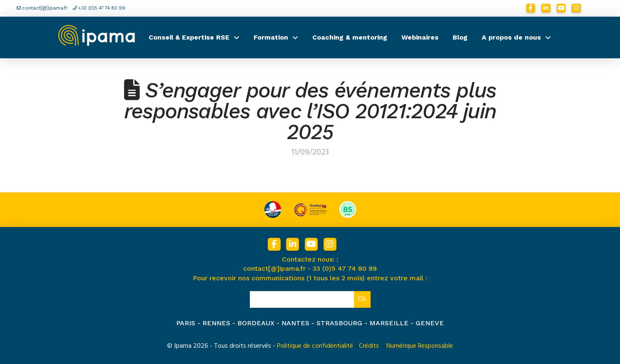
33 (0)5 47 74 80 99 (345, 268)
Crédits (369, 346)
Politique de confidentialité (315, 346)
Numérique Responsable (420, 346)
